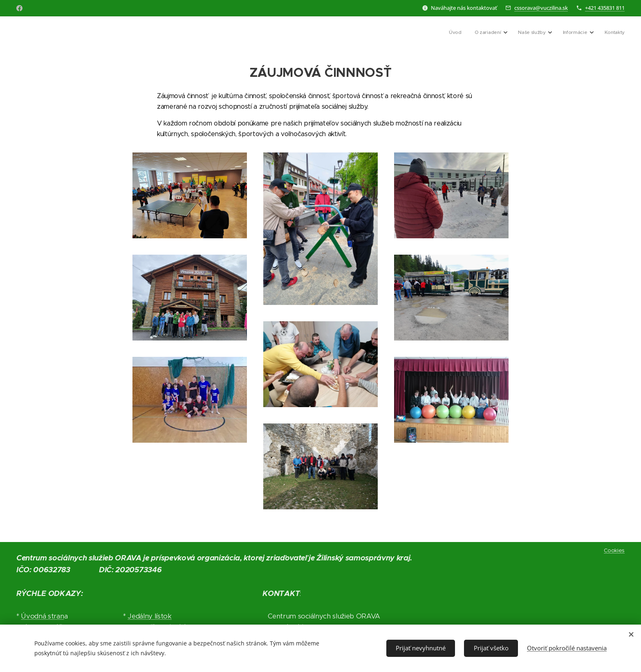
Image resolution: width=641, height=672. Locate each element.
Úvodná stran (42, 616)
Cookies (614, 550)
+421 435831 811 (605, 8)
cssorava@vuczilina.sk (541, 8)
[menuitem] (562, 33)
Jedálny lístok (150, 616)
